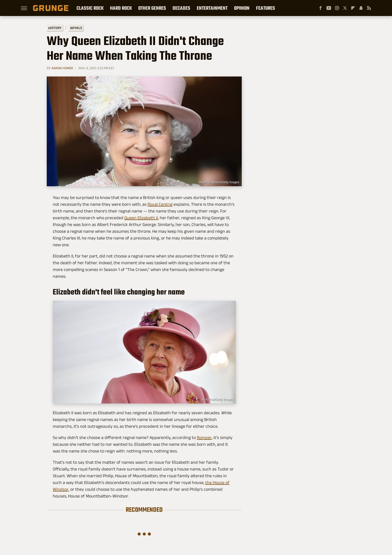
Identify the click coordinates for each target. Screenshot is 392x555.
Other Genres (152, 8)
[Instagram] (337, 8)
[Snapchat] (361, 8)
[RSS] (369, 8)
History (55, 28)
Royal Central (160, 204)
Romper (204, 437)
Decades (181, 8)
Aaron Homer (62, 68)
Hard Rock (121, 8)
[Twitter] (345, 8)
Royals (76, 28)
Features (265, 8)
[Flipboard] (353, 8)
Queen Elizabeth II (141, 218)
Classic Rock (90, 8)
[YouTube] (329, 8)
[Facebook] (320, 8)
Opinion (242, 8)
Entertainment (212, 8)
